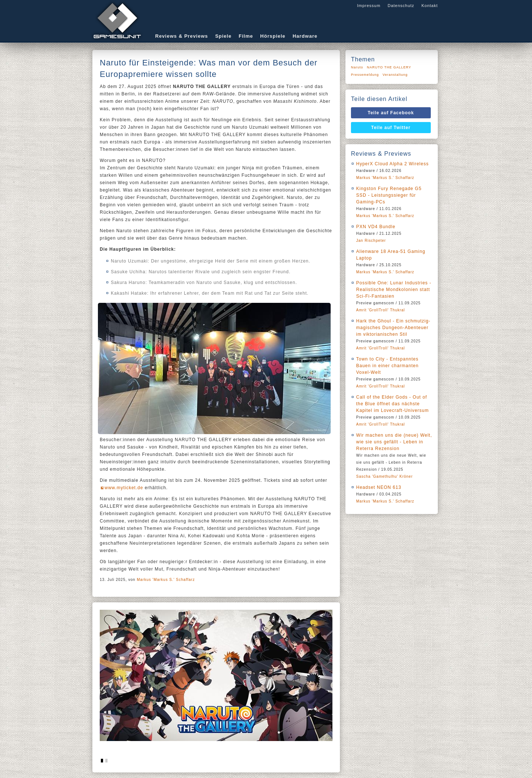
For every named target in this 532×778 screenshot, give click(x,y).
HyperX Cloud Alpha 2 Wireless (392, 164)
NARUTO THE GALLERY (389, 67)
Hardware (305, 36)
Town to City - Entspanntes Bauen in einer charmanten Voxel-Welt (387, 366)
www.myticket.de (124, 488)
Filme (246, 36)
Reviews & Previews (182, 36)
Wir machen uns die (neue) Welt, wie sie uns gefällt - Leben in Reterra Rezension (394, 442)
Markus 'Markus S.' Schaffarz (166, 580)
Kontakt (430, 6)
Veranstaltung (395, 75)
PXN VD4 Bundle (376, 227)
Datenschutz (401, 6)
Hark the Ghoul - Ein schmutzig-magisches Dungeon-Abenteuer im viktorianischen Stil (393, 328)
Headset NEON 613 (379, 487)
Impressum (369, 6)
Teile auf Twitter (391, 128)
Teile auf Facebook (391, 113)
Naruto (357, 67)
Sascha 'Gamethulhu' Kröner (384, 476)
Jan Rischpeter (371, 241)
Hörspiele (273, 36)
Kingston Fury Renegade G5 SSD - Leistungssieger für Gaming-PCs (389, 195)
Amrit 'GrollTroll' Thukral (381, 310)
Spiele (223, 36)
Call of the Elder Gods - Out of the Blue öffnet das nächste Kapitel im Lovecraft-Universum (393, 404)
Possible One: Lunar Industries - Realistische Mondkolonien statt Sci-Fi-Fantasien (394, 290)
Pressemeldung (365, 75)
